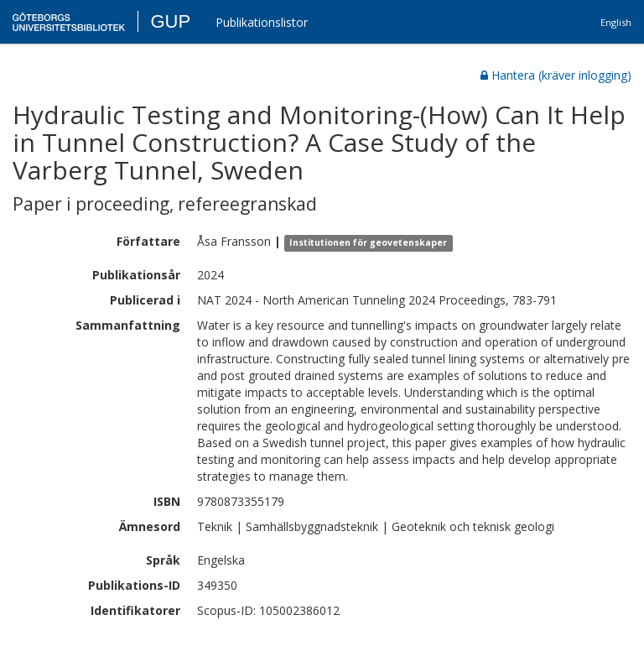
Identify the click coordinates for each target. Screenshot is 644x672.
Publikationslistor (262, 22)
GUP (170, 21)
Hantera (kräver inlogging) (556, 75)
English (616, 22)
